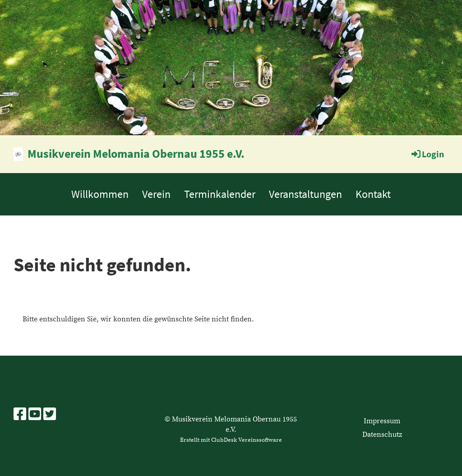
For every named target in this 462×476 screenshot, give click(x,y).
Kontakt (373, 194)
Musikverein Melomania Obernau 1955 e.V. (136, 153)
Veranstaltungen (305, 194)
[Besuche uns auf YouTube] (35, 415)
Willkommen (100, 194)
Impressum (382, 421)
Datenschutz (382, 435)
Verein (156, 194)
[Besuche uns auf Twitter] (50, 415)
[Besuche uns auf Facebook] (20, 415)
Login (427, 154)
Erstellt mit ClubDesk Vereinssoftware (231, 440)
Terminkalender (220, 194)
